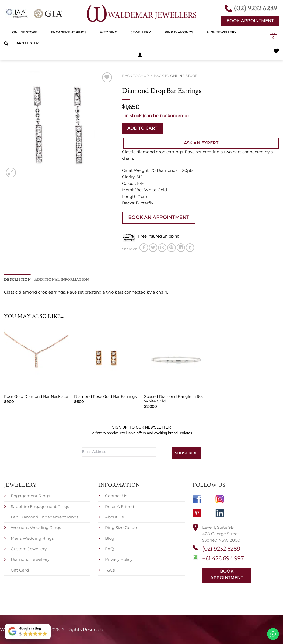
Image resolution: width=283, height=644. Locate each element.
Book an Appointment (159, 217)
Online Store (25, 32)
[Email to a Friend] (162, 247)
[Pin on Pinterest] (171, 247)
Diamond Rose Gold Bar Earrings (105, 396)
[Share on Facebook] (144, 247)
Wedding (109, 32)
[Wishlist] (276, 51)
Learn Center (25, 43)
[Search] (6, 44)
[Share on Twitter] (153, 247)
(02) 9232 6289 (221, 548)
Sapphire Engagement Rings (40, 506)
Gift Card (20, 570)
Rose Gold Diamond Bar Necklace (36, 396)
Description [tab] (16, 279)
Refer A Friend (120, 506)
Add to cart (142, 128)
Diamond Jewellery (30, 559)
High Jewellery (222, 32)
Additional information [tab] (56, 279)
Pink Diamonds (179, 32)
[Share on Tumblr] (190, 247)
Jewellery (141, 32)
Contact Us (116, 495)
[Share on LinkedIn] (181, 247)
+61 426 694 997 (223, 558)
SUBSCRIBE (186, 452)
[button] (140, 54)
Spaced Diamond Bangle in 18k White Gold (173, 398)
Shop (144, 76)
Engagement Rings (69, 32)
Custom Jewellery (29, 548)
